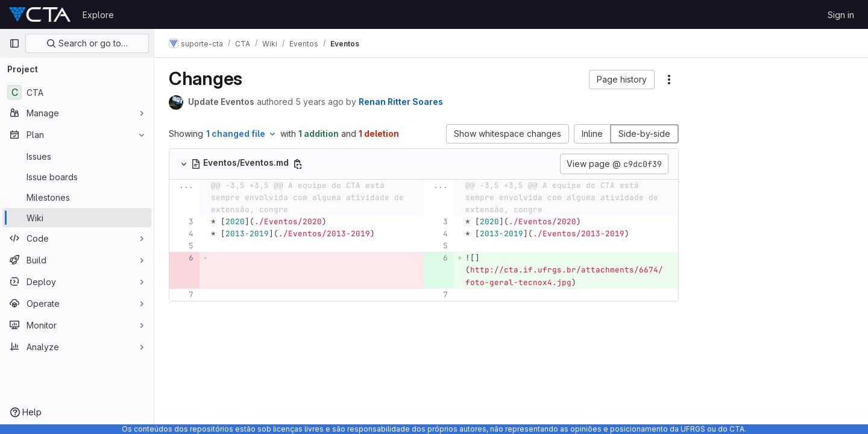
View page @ (614, 164)
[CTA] (77, 92)
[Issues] (77, 156)
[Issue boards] (77, 177)
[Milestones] (77, 197)
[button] (622, 80)
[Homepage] (40, 14)
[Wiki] (77, 218)
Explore (98, 15)
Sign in (841, 15)
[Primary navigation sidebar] (14, 43)
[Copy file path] (298, 164)
